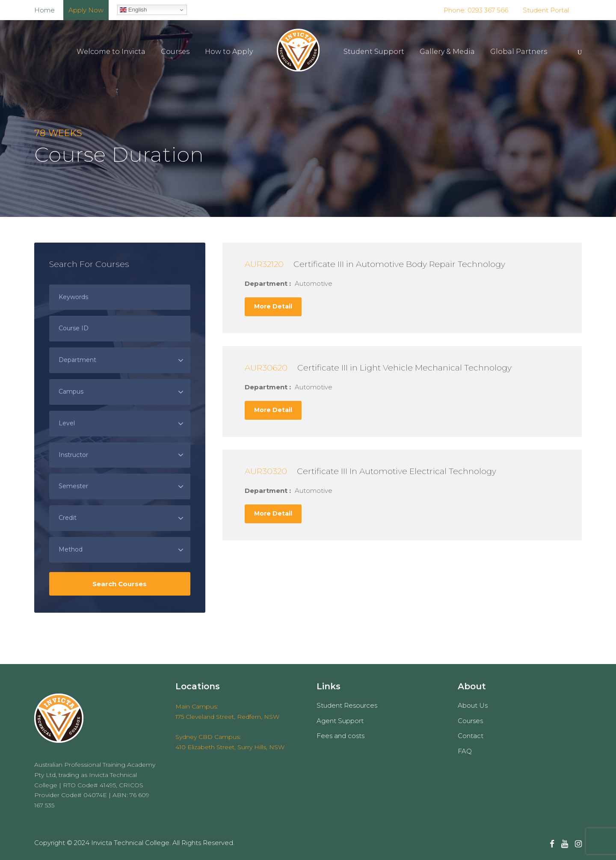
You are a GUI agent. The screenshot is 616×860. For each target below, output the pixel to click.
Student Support (374, 52)
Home (44, 10)
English (133, 10)
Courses (175, 52)
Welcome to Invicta (111, 52)
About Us (473, 705)
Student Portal (546, 10)
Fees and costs (341, 736)
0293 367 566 (487, 10)
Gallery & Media (447, 52)
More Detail (273, 306)
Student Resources (347, 705)
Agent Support (340, 721)
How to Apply (229, 52)
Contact (471, 736)
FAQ (465, 751)
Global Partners (519, 52)
